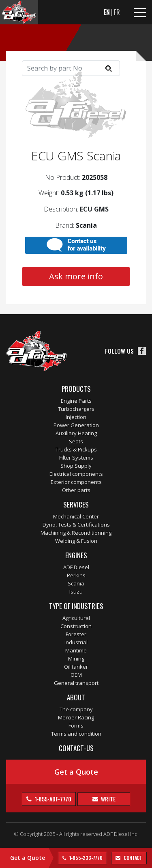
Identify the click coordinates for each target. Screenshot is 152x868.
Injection (76, 417)
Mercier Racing (76, 717)
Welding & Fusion (76, 541)
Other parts (76, 490)
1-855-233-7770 (86, 858)
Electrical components (76, 474)
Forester (76, 634)
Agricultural (76, 618)
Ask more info (76, 276)
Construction (76, 626)
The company (76, 709)
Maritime (76, 650)
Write (107, 799)
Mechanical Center (76, 516)
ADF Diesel (76, 567)
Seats (76, 441)
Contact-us (76, 748)
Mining (76, 659)
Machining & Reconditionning (76, 533)
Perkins (76, 575)
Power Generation (76, 425)
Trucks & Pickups (76, 449)
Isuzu (76, 592)
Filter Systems (76, 458)
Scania (76, 583)
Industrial (76, 642)
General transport (76, 683)
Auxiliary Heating (76, 433)
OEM (76, 675)
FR (117, 12)
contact (132, 858)
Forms (76, 725)
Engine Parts (76, 401)
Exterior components (76, 482)
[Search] (71, 68)
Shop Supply (76, 466)
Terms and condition (76, 734)
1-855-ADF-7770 (53, 799)
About (76, 697)
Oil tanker (76, 667)
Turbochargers (76, 409)
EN (107, 12)
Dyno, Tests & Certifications (76, 525)
